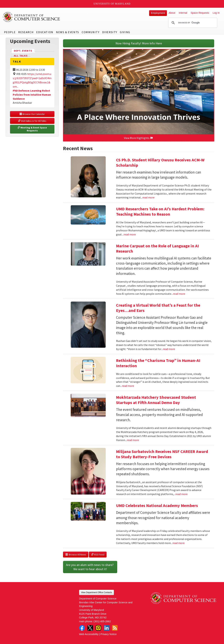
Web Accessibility (89, 634)
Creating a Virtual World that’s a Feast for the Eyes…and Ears (158, 308)
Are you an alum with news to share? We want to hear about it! (90, 567)
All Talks (21, 56)
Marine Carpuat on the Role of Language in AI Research (157, 248)
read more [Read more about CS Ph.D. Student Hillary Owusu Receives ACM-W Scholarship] (148, 197)
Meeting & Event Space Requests (32, 129)
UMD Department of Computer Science (31, 17)
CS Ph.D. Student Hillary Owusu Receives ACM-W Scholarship (160, 163)
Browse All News (76, 555)
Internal (183, 13)
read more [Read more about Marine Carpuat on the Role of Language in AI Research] (179, 294)
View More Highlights (139, 138)
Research (26, 32)
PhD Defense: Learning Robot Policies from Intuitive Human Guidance (32, 95)
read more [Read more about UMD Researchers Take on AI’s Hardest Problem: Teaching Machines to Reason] (130, 234)
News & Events (68, 32)
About (172, 13)
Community (91, 32)
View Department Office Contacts (97, 592)
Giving (125, 32)
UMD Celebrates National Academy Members (157, 505)
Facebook (82, 628)
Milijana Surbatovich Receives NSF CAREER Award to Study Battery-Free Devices (162, 454)
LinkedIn (107, 628)
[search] (192, 23)
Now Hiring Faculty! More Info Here (139, 43)
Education (45, 32)
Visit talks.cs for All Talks (32, 121)
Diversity (110, 32)
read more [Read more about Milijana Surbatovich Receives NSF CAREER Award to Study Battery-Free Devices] (181, 494)
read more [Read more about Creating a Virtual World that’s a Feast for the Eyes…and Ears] (169, 349)
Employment (158, 13)
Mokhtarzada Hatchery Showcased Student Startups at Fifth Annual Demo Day (156, 400)
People (10, 32)
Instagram (98, 628)
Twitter (90, 628)
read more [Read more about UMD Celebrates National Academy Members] (178, 543)
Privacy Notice (108, 634)
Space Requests (200, 13)
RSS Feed (98, 555)
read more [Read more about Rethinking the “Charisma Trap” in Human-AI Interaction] (128, 386)
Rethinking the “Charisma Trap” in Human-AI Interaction (158, 363)
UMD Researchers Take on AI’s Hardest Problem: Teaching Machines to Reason (160, 211)
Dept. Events (24, 50)
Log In (216, 13)
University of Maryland (112, 4)
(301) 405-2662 (102, 621)
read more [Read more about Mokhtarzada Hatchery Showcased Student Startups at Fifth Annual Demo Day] (133, 440)
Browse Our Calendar (32, 114)
